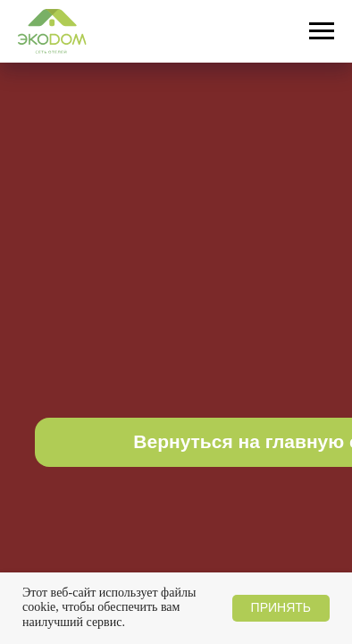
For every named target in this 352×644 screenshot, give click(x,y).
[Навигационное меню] (322, 31)
